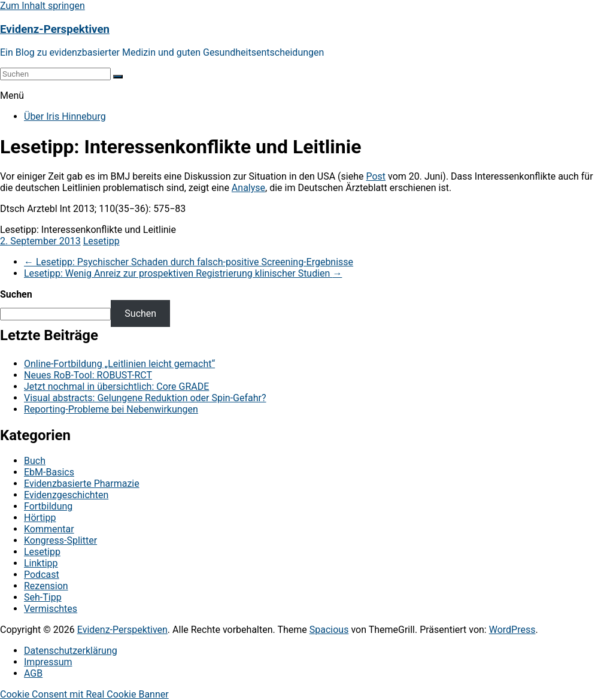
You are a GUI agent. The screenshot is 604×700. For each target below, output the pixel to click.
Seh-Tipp (43, 597)
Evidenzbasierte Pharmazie (82, 484)
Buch (35, 461)
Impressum (48, 662)
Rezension (46, 586)
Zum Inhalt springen (43, 6)
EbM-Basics (49, 472)
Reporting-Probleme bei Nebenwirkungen (111, 409)
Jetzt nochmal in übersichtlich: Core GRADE (116, 387)
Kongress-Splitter (60, 540)
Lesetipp (101, 241)
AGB (33, 673)
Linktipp (41, 563)
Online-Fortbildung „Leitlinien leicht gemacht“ (119, 364)
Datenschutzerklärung (71, 651)
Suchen (16, 294)
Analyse (248, 188)
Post (376, 176)
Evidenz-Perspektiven (55, 29)
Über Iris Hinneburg (65, 116)
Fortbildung (48, 506)
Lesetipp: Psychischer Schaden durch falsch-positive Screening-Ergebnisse (189, 262)
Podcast (42, 575)
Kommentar (49, 529)
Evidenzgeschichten (66, 495)
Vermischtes (51, 609)
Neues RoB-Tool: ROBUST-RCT (88, 375)
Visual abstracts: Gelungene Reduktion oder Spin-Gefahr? (145, 398)
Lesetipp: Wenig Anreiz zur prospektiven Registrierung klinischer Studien (183, 273)
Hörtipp (40, 518)
